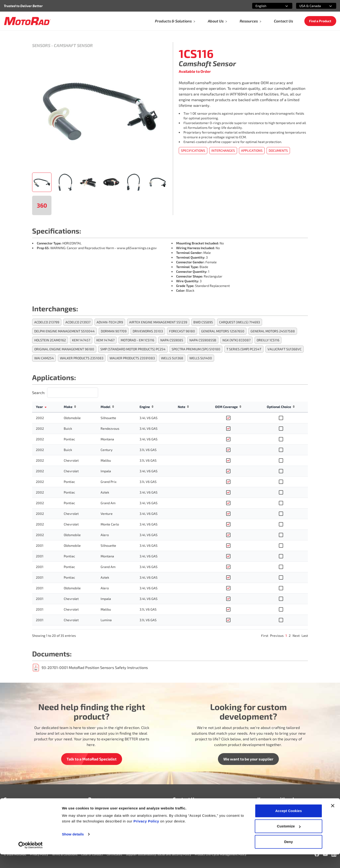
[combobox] (267, 6)
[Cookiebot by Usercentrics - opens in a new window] (31, 859)
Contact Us (283, 21)
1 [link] (286, 636)
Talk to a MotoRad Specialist (92, 759)
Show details (73, 848)
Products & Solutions (175, 21)
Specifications (193, 150)
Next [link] (296, 636)
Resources (251, 21)
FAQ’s (93, 811)
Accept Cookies (289, 824)
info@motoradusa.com (192, 811)
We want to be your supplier (248, 759)
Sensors (41, 45)
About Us (218, 21)
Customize (289, 840)
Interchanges (223, 150)
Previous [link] (277, 636)
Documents (278, 150)
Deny (289, 855)
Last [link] (305, 636)
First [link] (265, 636)
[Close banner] (333, 819)
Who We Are (15, 811)
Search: (39, 393)
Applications (252, 150)
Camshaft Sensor (73, 45)
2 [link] (290, 636)
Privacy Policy (147, 835)
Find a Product (320, 21)
